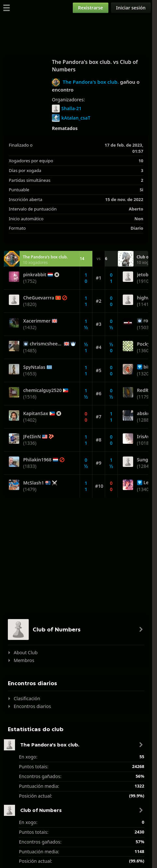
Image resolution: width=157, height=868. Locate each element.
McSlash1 (34, 483)
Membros (24, 660)
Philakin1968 (37, 460)
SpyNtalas (34, 367)
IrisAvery (147, 437)
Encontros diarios (32, 706)
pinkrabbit (35, 275)
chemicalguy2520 (42, 390)
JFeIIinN (32, 437)
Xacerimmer (37, 321)
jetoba (144, 275)
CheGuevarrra (39, 298)
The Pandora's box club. (91, 82)
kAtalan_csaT (71, 118)
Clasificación (27, 698)
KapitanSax (36, 413)
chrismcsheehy (46, 344)
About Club (26, 652)
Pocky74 (146, 344)
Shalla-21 (67, 108)
